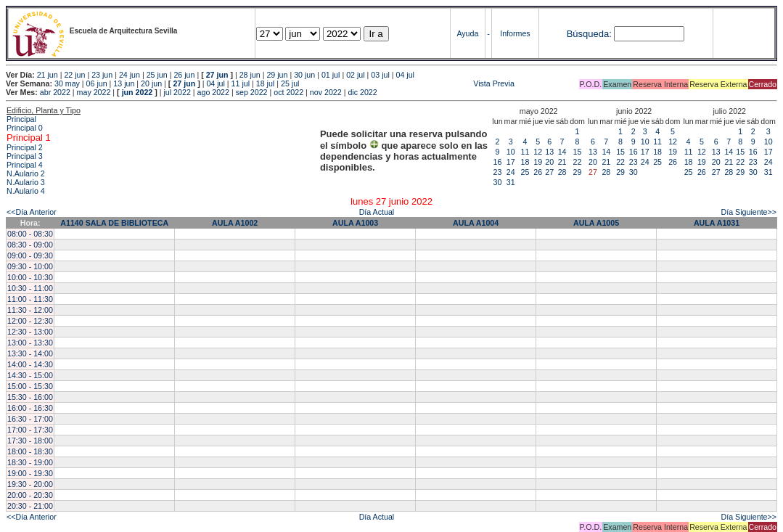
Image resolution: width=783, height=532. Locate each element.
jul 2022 (177, 92)
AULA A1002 (235, 223)
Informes (515, 33)
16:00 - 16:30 (30, 408)
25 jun (157, 75)
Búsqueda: (589, 34)
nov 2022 (326, 92)
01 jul (331, 75)
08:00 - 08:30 (30, 234)
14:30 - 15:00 (30, 375)
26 (538, 172)
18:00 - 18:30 (30, 451)
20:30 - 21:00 (30, 506)
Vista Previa (408, 83)
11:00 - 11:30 (30, 299)
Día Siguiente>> (749, 212)
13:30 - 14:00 (30, 353)
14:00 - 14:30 (30, 364)
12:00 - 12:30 (30, 321)
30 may (67, 83)
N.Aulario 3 (26, 182)
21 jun (48, 75)
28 (562, 172)
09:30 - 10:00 (30, 266)
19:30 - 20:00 (30, 484)
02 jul (355, 75)
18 (525, 162)
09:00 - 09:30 (30, 255)
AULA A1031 (717, 223)
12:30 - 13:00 (30, 332)
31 (511, 182)
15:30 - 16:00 (30, 397)
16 (498, 162)
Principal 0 (25, 128)
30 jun (304, 75)
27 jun (217, 75)
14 (562, 152)
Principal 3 (25, 156)
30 (498, 182)
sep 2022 (252, 92)
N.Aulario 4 (26, 191)
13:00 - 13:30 (30, 343)
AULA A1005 (596, 223)
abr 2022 (55, 92)
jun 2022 (138, 92)
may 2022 (94, 92)
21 (562, 162)
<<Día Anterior (32, 212)
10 (511, 152)
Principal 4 (25, 165)
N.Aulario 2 (26, 173)
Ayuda (467, 33)
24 (511, 172)
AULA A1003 (355, 223)
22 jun (74, 75)
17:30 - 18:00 (30, 441)
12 (538, 152)
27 (549, 172)
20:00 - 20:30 (30, 495)
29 (578, 172)
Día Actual (377, 212)
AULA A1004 (476, 223)
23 (498, 172)
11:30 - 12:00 (30, 310)
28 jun (250, 75)
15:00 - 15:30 (30, 386)
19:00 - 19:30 (30, 473)
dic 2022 (362, 92)
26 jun (184, 75)
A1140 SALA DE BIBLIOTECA (114, 223)
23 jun (102, 75)
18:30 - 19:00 (30, 462)
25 (525, 172)
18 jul (265, 83)
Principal (21, 119)
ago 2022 (213, 92)
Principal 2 (25, 147)
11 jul (241, 83)
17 (511, 162)
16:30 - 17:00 (30, 419)
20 (549, 162)
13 (549, 152)
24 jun (130, 75)
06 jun (97, 83)
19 (538, 162)
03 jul (380, 75)
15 (578, 152)
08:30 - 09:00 (30, 245)
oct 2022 (288, 92)
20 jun (151, 83)
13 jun (124, 83)
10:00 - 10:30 (30, 277)
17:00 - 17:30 (30, 430)
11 (525, 152)
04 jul (405, 75)
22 (578, 162)
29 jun (277, 75)
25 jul (290, 83)
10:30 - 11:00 (30, 288)
